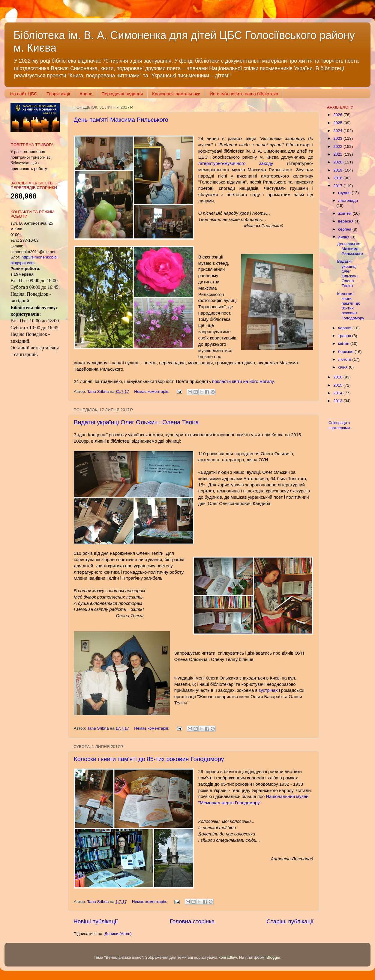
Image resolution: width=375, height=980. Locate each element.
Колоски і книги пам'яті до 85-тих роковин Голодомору (149, 759)
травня (345, 336)
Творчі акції (58, 94)
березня (346, 352)
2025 (338, 123)
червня (345, 328)
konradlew (228, 957)
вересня (346, 221)
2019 (338, 170)
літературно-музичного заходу (236, 163)
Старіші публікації (290, 921)
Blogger (274, 957)
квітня (344, 344)
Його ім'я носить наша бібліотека (244, 94)
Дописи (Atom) (118, 934)
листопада (348, 200)
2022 (338, 146)
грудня (345, 193)
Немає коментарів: (152, 391)
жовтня (345, 213)
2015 (338, 385)
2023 (338, 138)
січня (343, 367)
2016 (338, 377)
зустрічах (268, 690)
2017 (338, 186)
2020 (338, 162)
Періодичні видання (122, 94)
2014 (338, 393)
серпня (345, 229)
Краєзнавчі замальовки (176, 94)
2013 (338, 401)
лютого (345, 359)
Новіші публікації (96, 921)
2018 (338, 178)
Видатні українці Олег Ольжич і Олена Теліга (136, 422)
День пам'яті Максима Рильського (121, 120)
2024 (338, 131)
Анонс (86, 94)
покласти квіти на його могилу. (243, 381)
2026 (338, 115)
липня (344, 237)
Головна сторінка (192, 921)
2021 (338, 154)
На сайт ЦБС (24, 94)
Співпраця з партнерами (340, 425)
